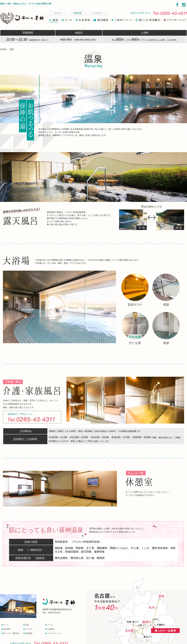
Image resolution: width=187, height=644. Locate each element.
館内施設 (101, 20)
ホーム (58, 13)
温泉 (54, 20)
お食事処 (83, 20)
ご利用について (122, 20)
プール (67, 20)
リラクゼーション (175, 20)
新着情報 (78, 13)
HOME (3, 49)
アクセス (97, 13)
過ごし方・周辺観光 (148, 20)
